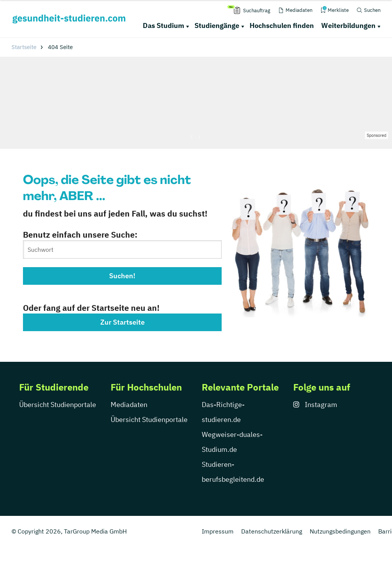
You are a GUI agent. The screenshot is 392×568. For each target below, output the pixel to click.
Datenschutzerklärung (272, 531)
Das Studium (163, 25)
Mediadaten (129, 405)
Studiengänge (217, 25)
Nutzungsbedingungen (340, 531)
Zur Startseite (122, 322)
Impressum (218, 531)
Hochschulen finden (282, 25)
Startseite (24, 47)
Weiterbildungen (348, 25)
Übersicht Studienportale (58, 405)
